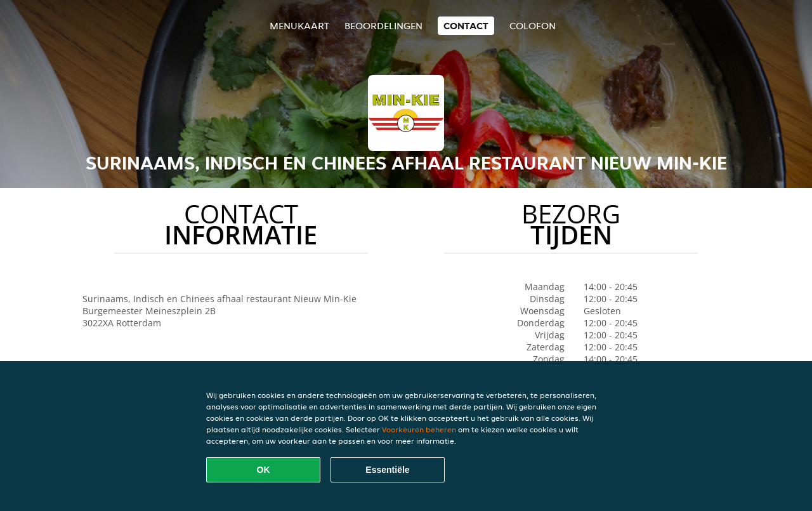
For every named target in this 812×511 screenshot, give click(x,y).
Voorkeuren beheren (419, 429)
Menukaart (299, 26)
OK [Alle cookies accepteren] (264, 470)
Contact (466, 26)
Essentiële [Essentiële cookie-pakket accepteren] (387, 470)
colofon (533, 26)
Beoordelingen (383, 26)
